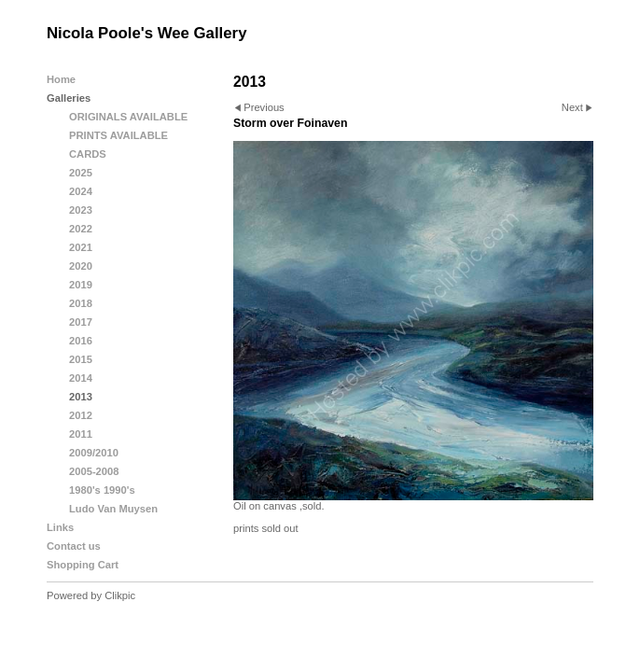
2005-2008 (94, 471)
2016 (81, 341)
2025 (81, 173)
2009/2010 (94, 453)
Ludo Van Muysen (113, 509)
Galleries (69, 98)
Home (61, 79)
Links (60, 527)
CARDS (88, 154)
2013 (81, 397)
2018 (81, 303)
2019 (81, 285)
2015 (81, 359)
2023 (81, 210)
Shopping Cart (83, 565)
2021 (81, 247)
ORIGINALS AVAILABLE (128, 117)
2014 (81, 378)
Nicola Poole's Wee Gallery (146, 33)
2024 (81, 191)
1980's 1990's (102, 490)
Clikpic (120, 595)
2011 (81, 434)
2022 (81, 229)
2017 (81, 322)
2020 (81, 266)
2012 (81, 415)
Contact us (74, 546)
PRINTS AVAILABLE (118, 135)
